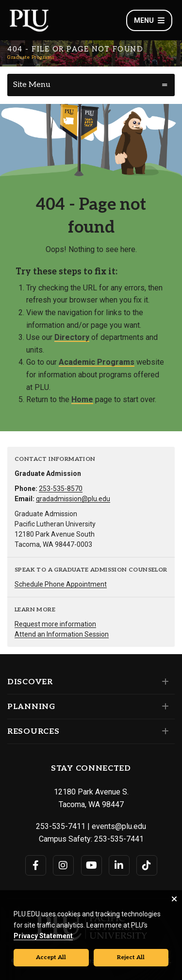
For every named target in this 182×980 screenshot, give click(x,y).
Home (82, 399)
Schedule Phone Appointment (61, 584)
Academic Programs (97, 362)
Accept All (51, 957)
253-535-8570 (61, 489)
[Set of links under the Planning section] (163, 707)
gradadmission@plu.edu (73, 499)
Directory (72, 337)
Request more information (55, 624)
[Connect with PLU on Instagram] (63, 865)
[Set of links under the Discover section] (163, 682)
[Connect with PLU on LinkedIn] (119, 865)
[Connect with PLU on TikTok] (147, 865)
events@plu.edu (119, 826)
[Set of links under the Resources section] (163, 731)
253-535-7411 (61, 826)
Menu (149, 20)
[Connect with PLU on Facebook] (36, 865)
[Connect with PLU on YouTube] (91, 865)
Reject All (131, 957)
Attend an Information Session (62, 634)
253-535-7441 (119, 839)
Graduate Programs (31, 57)
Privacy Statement (43, 936)
